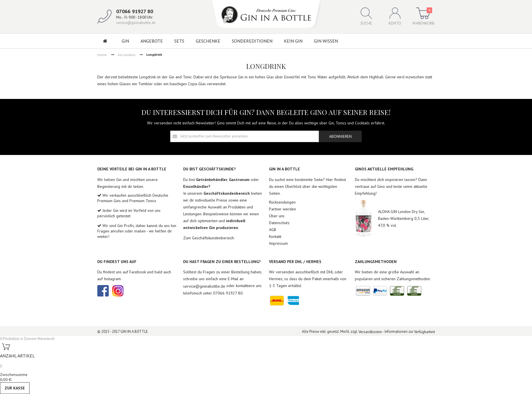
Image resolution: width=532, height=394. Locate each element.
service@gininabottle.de (136, 23)
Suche (366, 17)
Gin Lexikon (126, 54)
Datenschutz (279, 223)
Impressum (278, 243)
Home (102, 54)
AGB (273, 230)
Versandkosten (370, 332)
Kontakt (275, 236)
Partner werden (282, 209)
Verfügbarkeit (425, 332)
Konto (395, 17)
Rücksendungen (282, 202)
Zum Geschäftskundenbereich (208, 238)
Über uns (277, 216)
